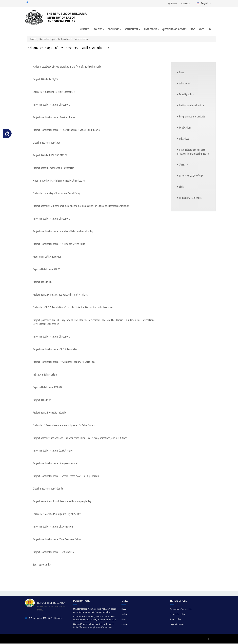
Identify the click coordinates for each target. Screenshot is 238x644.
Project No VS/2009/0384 (191, 176)
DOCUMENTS (110, 29)
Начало (33, 39)
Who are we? (185, 84)
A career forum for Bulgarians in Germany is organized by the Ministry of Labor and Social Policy (95, 619)
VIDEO (201, 29)
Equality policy (186, 95)
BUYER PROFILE (149, 29)
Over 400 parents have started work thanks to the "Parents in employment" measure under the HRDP (94, 626)
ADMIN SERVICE (129, 29)
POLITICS (94, 29)
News (182, 73)
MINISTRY (80, 29)
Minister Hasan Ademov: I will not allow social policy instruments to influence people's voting (95, 611)
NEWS (193, 29)
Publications (185, 128)
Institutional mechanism (191, 106)
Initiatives (184, 139)
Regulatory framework (190, 198)
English (204, 3)
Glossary (183, 165)
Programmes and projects (192, 117)
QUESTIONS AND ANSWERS (174, 29)
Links (182, 187)
